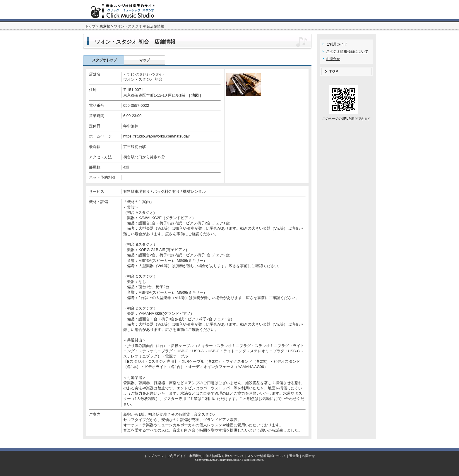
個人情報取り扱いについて (225, 456)
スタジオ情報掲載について (347, 51)
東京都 (105, 26)
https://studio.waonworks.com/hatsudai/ (156, 136)
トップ (90, 26)
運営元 (294, 456)
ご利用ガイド (337, 44)
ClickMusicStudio (228, 460)
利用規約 (196, 456)
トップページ (154, 456)
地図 (195, 95)
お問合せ (333, 59)
